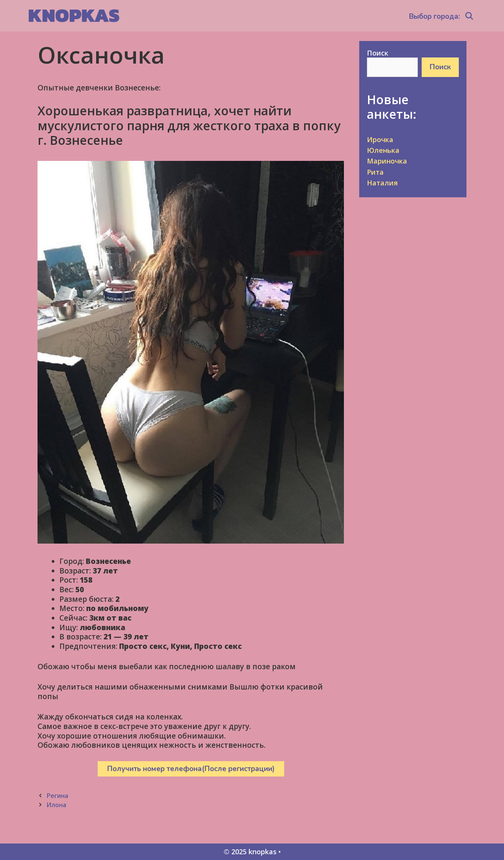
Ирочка (380, 139)
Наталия (382, 183)
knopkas (74, 15)
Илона (56, 805)
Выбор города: (434, 16)
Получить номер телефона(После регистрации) (191, 769)
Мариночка (387, 161)
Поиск (378, 53)
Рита (375, 172)
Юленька (383, 150)
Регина (57, 796)
